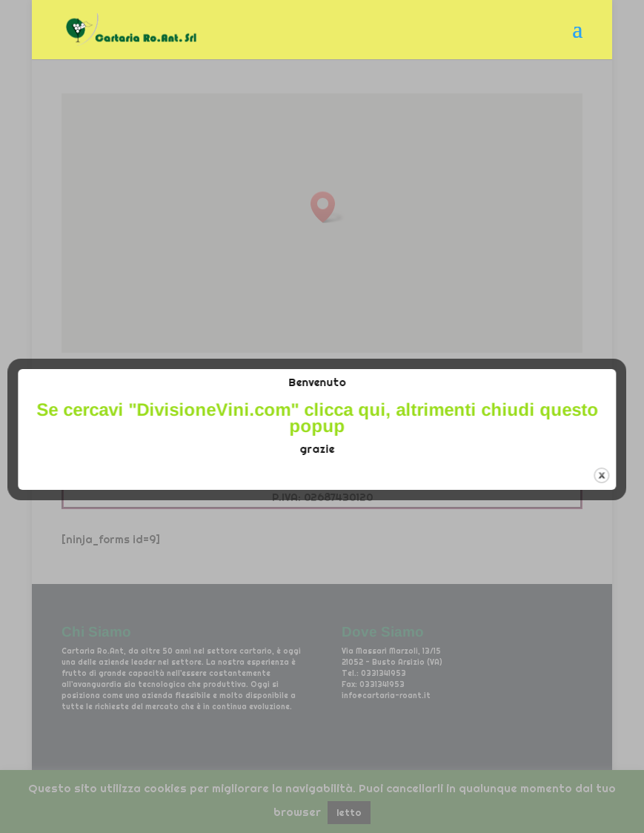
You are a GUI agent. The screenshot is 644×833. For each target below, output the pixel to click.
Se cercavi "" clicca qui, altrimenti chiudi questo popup (327, 418)
